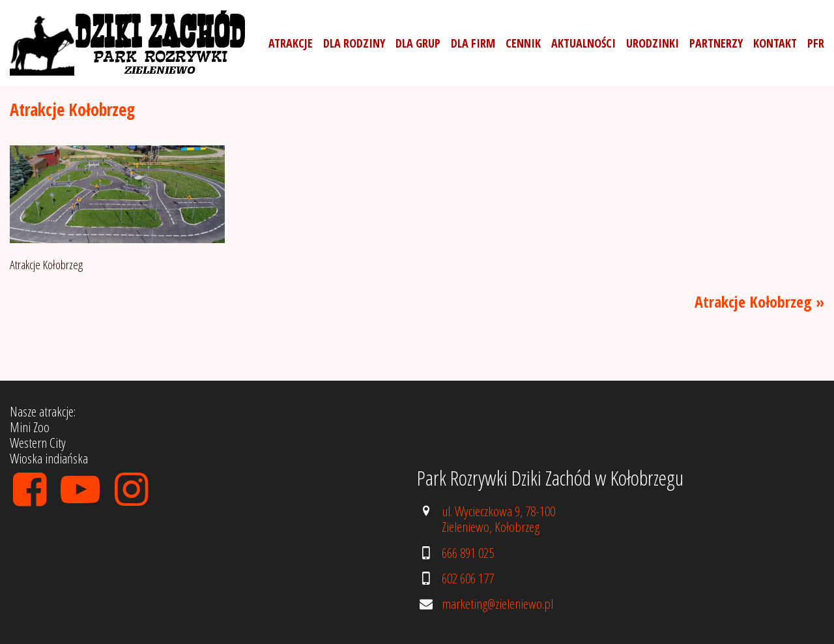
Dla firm (473, 43)
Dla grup (418, 43)
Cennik (523, 43)
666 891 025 (468, 553)
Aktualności (583, 43)
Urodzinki (653, 43)
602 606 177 (468, 578)
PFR (816, 43)
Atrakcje (291, 43)
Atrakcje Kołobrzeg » (759, 301)
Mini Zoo (30, 427)
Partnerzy (716, 43)
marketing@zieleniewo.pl (497, 604)
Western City (38, 443)
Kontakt (775, 43)
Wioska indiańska (49, 458)
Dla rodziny (354, 43)
